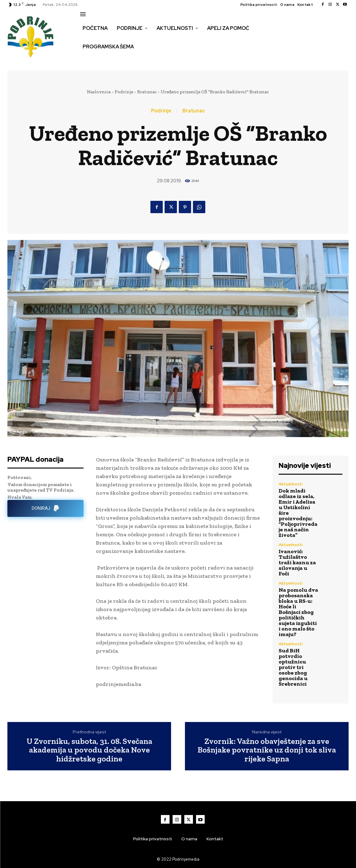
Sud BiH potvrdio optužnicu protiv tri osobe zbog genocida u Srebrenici (293, 667)
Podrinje (124, 92)
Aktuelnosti (291, 484)
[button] (87, 60)
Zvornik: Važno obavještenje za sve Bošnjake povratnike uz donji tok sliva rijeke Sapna (267, 750)
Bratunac (147, 92)
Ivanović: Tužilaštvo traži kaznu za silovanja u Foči (297, 562)
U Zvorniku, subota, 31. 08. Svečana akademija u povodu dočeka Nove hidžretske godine (89, 750)
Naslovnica (99, 92)
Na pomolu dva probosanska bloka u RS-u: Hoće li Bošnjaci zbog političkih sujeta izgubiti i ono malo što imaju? (298, 612)
